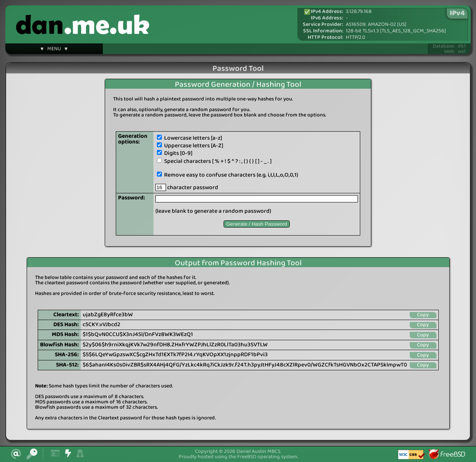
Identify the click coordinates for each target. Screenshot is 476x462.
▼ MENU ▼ (54, 50)
